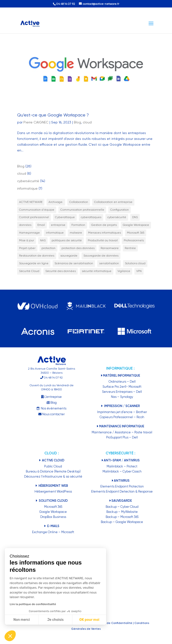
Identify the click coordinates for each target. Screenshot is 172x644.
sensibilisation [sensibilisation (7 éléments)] (109, 263)
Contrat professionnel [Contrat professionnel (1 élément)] (34, 217)
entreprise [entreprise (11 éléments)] (58, 225)
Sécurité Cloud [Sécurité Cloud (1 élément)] (29, 271)
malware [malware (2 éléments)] (76, 233)
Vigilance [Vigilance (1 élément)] (124, 271)
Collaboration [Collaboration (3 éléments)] (79, 202)
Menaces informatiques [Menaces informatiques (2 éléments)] (104, 233)
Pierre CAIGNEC (36, 122)
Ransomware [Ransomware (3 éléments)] (110, 248)
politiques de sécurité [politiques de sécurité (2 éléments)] (67, 240)
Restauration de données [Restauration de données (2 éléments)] (37, 256)
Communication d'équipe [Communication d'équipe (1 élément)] (37, 210)
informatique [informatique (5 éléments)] (55, 233)
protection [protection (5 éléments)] (48, 248)
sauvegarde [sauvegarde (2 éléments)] (69, 256)
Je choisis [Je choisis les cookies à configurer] (55, 620)
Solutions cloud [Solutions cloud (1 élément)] (135, 263)
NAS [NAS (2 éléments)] (43, 240)
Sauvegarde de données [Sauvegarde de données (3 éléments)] (101, 256)
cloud (87, 122)
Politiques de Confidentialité (112, 623)
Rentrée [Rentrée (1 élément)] (130, 248)
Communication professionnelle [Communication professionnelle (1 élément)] (82, 210)
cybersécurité (28, 181)
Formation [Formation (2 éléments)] (78, 225)
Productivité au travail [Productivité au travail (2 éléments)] (103, 240)
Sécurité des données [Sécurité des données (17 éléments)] (61, 271)
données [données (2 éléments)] (25, 225)
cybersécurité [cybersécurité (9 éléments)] (117, 217)
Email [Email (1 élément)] (41, 225)
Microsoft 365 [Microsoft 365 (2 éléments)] (136, 233)
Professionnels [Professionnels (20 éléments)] (134, 240)
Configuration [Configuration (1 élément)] (120, 210)
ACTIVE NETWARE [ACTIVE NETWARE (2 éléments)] (31, 202)
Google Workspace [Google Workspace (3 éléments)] (136, 225)
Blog (77, 122)
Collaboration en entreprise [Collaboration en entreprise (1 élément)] (113, 202)
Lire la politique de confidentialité (33, 604)
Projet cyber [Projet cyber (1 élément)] (27, 248)
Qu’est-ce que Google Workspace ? (53, 115)
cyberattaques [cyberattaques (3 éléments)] (91, 217)
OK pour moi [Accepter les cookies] (89, 620)
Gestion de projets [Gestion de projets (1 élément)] (104, 225)
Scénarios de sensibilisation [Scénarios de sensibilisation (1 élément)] (74, 263)
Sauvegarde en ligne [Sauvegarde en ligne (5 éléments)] (34, 263)
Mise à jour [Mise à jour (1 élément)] (27, 240)
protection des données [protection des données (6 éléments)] (78, 248)
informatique (27, 188)
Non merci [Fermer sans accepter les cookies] (21, 620)
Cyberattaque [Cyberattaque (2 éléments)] (65, 217)
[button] (10, 636)
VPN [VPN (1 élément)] (139, 271)
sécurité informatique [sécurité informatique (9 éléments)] (97, 271)
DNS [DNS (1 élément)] (135, 217)
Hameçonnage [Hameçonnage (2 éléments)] (29, 233)
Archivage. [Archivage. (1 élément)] (56, 202)
